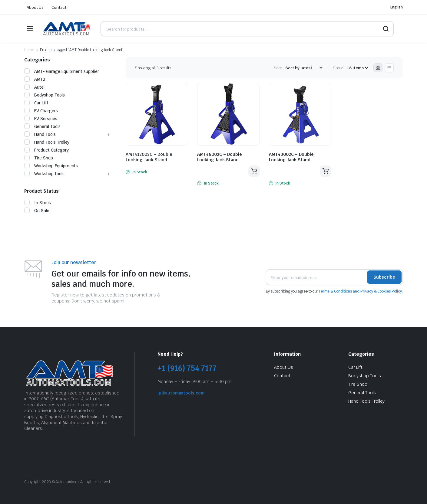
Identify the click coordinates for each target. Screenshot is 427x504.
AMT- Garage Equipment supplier (62, 71)
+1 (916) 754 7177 (187, 368)
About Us (35, 7)
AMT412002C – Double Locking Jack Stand (149, 157)
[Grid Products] (378, 68)
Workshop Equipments (51, 166)
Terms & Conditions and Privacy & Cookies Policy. (361, 291)
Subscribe (384, 277)
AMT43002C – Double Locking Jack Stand (291, 157)
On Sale (37, 211)
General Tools (42, 126)
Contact (59, 7)
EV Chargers (41, 111)
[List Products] (389, 68)
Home (29, 50)
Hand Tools (40, 134)
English (397, 7)
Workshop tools (44, 174)
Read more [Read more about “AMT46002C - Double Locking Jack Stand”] (254, 171)
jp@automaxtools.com (181, 393)
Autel (34, 87)
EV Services (41, 119)
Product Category (46, 150)
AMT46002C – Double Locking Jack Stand (220, 157)
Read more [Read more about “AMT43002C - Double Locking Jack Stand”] (326, 171)
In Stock (38, 203)
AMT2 (35, 79)
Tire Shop (39, 158)
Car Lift (36, 103)
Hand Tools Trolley (47, 142)
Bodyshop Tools (45, 95)
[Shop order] (304, 68)
